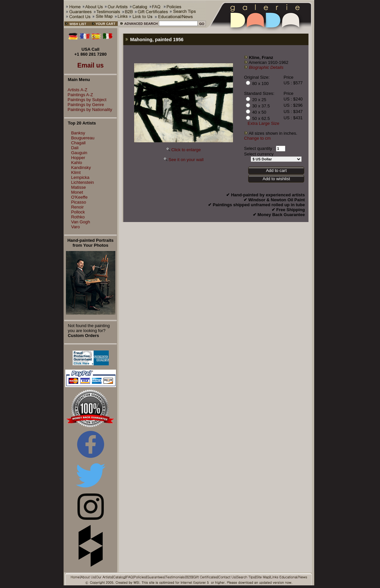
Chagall (78, 143)
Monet (77, 192)
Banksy (78, 133)
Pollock (78, 212)
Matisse (79, 187)
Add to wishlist (276, 179)
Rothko (78, 217)
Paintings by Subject (85, 100)
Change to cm (258, 138)
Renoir (77, 207)
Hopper (78, 158)
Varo (76, 227)
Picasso (79, 202)
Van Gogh (81, 222)
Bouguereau (83, 138)
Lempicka (80, 177)
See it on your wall (186, 160)
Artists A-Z (76, 90)
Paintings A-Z (79, 95)
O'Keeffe (79, 197)
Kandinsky (81, 168)
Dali (75, 148)
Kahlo (77, 163)
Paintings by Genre (84, 105)
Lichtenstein (83, 182)
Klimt (76, 172)
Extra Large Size (263, 123)
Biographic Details (266, 67)
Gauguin (79, 153)
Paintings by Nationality (88, 110)
